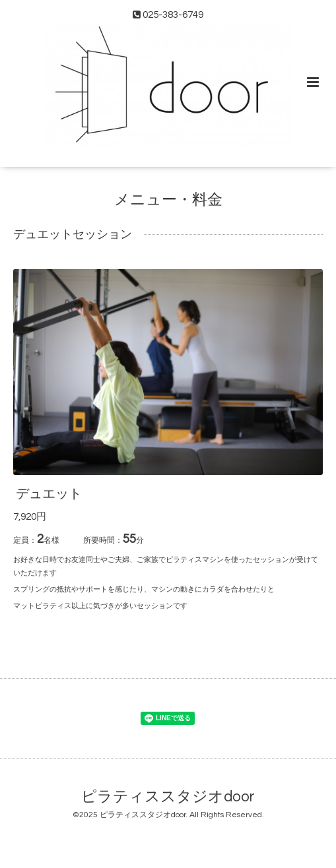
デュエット (49, 494)
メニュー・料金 (168, 200)
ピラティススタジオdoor (168, 796)
